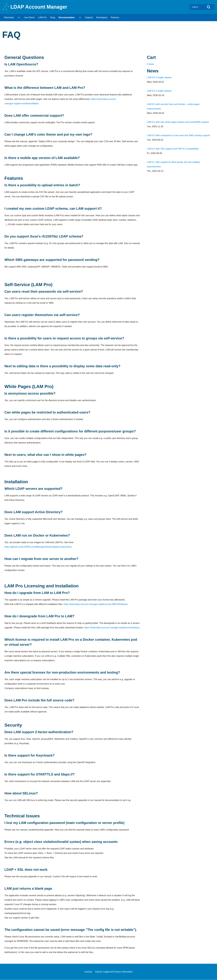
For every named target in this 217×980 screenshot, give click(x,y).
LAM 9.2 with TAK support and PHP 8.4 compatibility (173, 149)
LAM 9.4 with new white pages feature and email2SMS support (178, 122)
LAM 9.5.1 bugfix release (159, 91)
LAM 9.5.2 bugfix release (159, 77)
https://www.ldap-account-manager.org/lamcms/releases (112, 628)
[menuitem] (196, 7)
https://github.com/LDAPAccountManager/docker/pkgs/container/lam (38, 547)
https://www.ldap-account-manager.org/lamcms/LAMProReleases (96, 604)
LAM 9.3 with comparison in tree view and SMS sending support (178, 135)
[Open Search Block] (209, 7)
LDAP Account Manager (39, 7)
